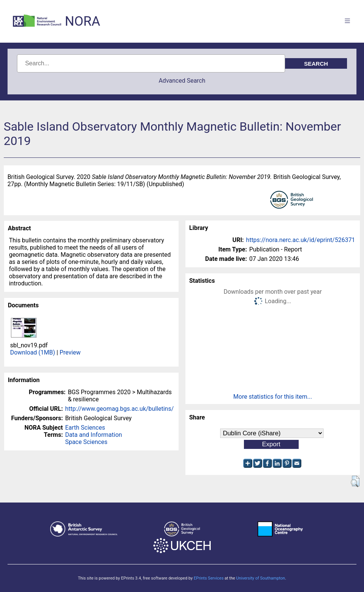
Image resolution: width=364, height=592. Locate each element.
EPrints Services (209, 578)
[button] (355, 481)
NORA (83, 21)
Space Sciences (86, 442)
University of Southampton (261, 578)
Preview (70, 352)
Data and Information (93, 435)
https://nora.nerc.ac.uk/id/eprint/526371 (301, 240)
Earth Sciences (85, 428)
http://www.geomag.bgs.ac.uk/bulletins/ (119, 409)
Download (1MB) (33, 352)
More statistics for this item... (273, 397)
